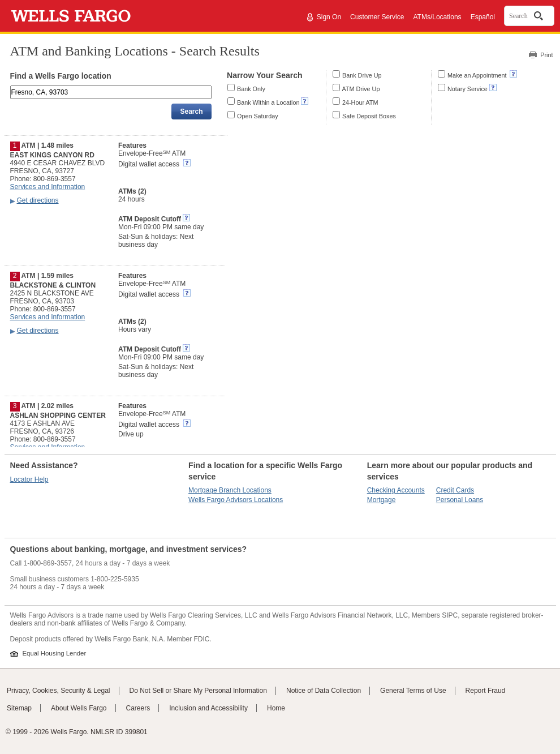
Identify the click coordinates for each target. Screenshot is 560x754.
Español (483, 17)
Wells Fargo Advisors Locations (236, 500)
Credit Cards (455, 490)
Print (546, 55)
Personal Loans (460, 500)
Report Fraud (486, 691)
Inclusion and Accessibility (208, 708)
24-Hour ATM (360, 102)
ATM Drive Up (361, 89)
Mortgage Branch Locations (230, 490)
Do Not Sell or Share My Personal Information (198, 691)
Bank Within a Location (268, 102)
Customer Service (377, 17)
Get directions (38, 200)
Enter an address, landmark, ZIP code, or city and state (11, 87)
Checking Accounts (396, 490)
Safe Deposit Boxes (369, 116)
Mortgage (382, 500)
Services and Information (48, 187)
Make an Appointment (478, 75)
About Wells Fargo (79, 708)
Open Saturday (258, 116)
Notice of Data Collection (324, 691)
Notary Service (468, 89)
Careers (138, 708)
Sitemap (19, 708)
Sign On (329, 17)
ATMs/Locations (437, 17)
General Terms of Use (413, 691)
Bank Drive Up (362, 75)
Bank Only (251, 89)
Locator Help (29, 479)
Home (276, 708)
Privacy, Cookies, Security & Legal (59, 691)
